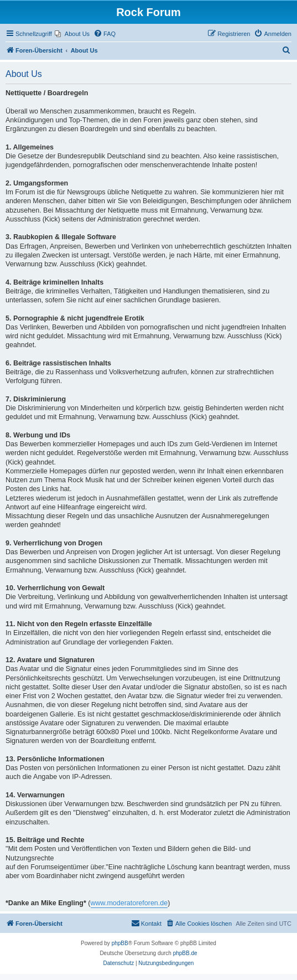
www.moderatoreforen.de (129, 903)
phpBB (120, 943)
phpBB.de (185, 953)
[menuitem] (72, 34)
